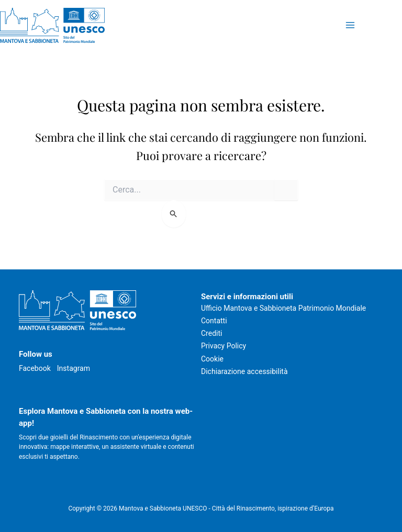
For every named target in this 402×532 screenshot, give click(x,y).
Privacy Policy (224, 346)
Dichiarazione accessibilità (244, 371)
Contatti (214, 321)
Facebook (35, 368)
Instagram (74, 368)
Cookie (212, 359)
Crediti (211, 333)
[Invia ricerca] (174, 214)
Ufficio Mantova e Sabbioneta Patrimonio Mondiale (283, 308)
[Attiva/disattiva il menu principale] (350, 25)
